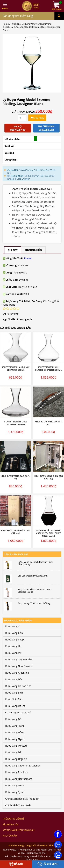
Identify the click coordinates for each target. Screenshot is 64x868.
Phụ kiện (15, 24)
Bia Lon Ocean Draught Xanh (33, 576)
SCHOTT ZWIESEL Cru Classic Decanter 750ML (48, 369)
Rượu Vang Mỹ (13, 653)
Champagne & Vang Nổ (18, 712)
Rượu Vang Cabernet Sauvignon (23, 766)
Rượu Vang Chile (14, 633)
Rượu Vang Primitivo (17, 772)
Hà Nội (16, 864)
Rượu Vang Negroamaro (19, 779)
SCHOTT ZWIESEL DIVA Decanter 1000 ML (16, 423)
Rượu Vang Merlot (15, 785)
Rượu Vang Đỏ (13, 719)
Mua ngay (37, 118)
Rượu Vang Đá (13, 752)
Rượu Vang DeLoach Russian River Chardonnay (35, 563)
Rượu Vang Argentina (17, 673)
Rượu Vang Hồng (15, 732)
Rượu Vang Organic (16, 759)
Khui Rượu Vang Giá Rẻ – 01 (48, 423)
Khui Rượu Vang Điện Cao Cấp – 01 (16, 532)
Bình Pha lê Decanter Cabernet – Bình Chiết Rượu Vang (48, 533)
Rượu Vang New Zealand (19, 666)
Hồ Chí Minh (48, 864)
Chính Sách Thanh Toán (18, 805)
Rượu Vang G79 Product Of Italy (34, 603)
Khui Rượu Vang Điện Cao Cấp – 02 (48, 478)
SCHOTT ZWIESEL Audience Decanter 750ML (16, 369)
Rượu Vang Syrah (15, 792)
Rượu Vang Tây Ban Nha (19, 659)
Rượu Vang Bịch (14, 693)
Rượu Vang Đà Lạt (15, 706)
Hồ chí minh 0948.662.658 (46, 128)
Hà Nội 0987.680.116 (18, 128)
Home (6, 24)
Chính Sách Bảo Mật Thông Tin (22, 799)
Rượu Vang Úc (13, 646)
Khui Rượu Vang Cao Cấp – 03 (16, 478)
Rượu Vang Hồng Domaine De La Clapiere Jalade (35, 591)
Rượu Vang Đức (14, 679)
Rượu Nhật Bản (14, 699)
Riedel (28, 258)
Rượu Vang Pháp (15, 640)
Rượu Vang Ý (12, 626)
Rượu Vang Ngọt (14, 739)
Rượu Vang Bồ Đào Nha (18, 686)
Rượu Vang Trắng (15, 726)
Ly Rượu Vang (29, 24)
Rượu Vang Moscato (16, 746)
